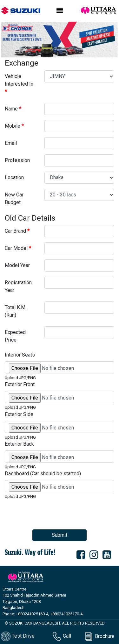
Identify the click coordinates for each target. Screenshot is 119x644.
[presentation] (53, 512)
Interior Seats (20, 355)
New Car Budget (14, 198)
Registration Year (18, 286)
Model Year (17, 265)
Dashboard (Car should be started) (43, 474)
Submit (60, 535)
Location (14, 177)
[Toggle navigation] (60, 11)
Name (13, 109)
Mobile (14, 126)
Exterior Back (19, 444)
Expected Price (15, 336)
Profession (17, 160)
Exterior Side (19, 414)
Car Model (18, 248)
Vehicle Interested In (19, 84)
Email (11, 143)
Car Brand (17, 231)
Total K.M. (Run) (16, 311)
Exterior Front (20, 384)
